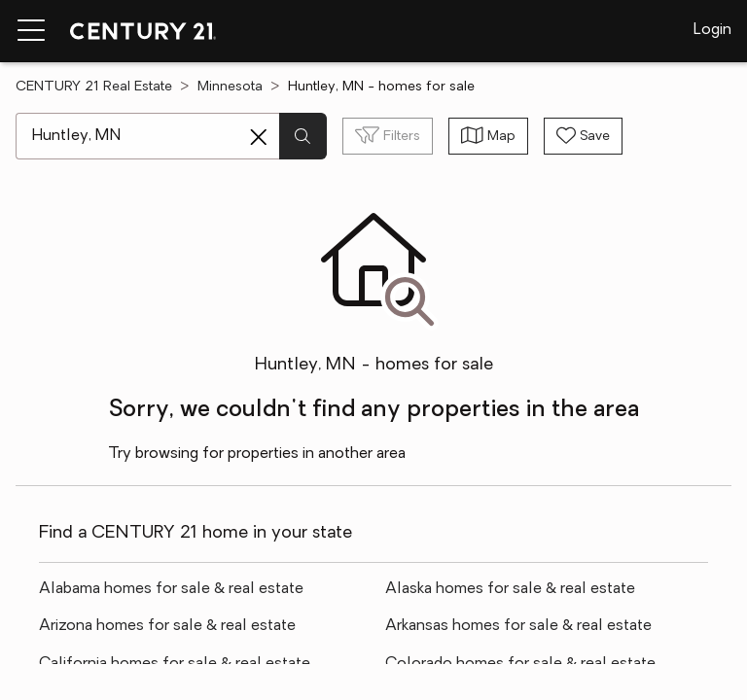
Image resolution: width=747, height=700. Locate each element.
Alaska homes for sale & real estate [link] (510, 589)
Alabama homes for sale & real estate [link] (171, 589)
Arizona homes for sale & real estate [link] (167, 626)
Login (712, 30)
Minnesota (230, 87)
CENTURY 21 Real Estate (94, 87)
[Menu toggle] (31, 31)
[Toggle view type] (488, 136)
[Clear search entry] (259, 137)
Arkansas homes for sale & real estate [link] (518, 626)
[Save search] (583, 136)
